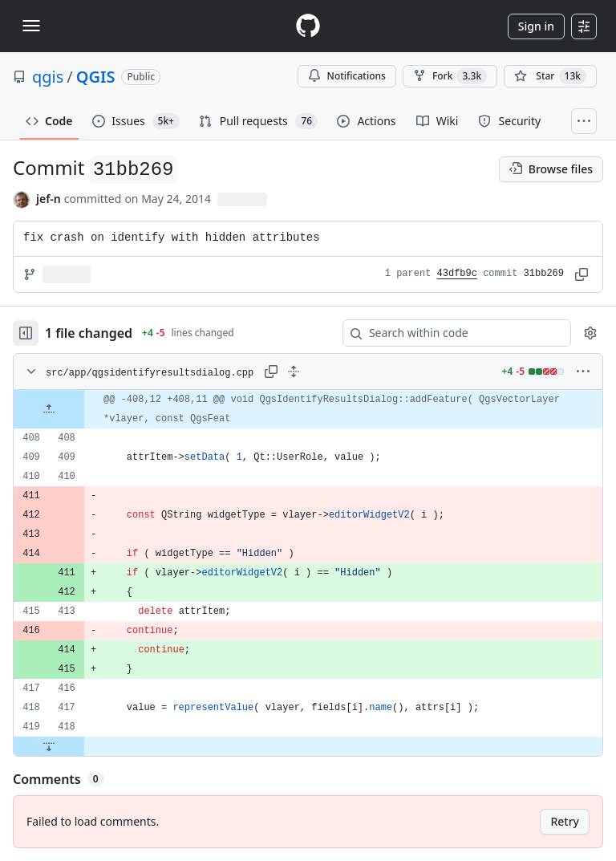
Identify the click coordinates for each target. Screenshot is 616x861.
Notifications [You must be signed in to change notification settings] (347, 76)
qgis (48, 77)
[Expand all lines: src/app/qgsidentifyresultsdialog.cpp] (294, 372)
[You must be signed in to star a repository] (550, 76)
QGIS (96, 77)
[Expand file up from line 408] (49, 409)
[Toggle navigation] (31, 26)
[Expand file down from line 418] (49, 746)
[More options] (583, 372)
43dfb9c (457, 274)
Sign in (536, 26)
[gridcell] (308, 409)
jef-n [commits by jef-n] (49, 199)
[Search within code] (449, 333)
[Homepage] (308, 26)
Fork (450, 76)
